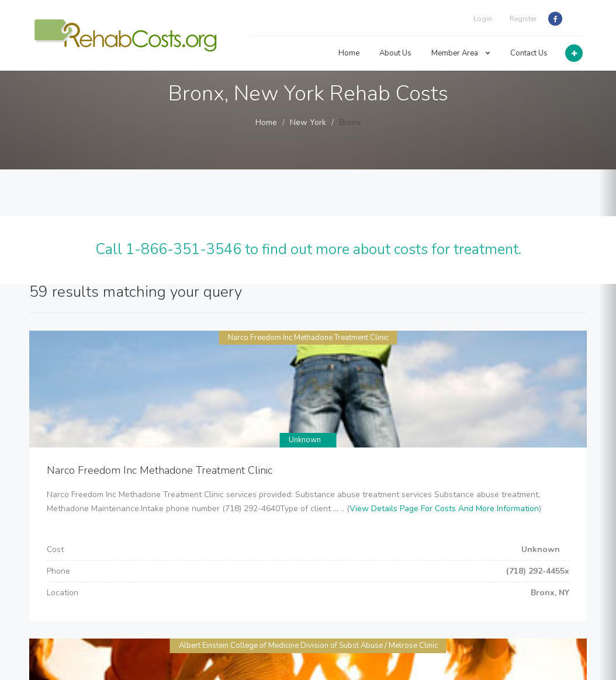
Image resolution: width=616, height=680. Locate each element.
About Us (395, 53)
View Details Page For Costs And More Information (444, 509)
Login (483, 19)
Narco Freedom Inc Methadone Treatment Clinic (308, 338)
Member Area (461, 53)
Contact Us (529, 53)
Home (349, 53)
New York (308, 122)
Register (523, 19)
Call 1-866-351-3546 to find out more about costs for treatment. (308, 249)
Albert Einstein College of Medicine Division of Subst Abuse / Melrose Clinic (308, 646)
